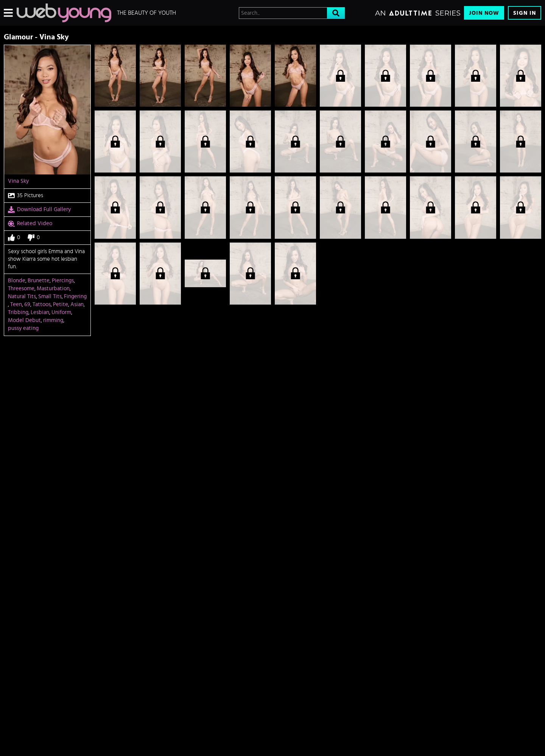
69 (27, 304)
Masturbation (53, 289)
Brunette (39, 281)
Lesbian (40, 312)
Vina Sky (18, 181)
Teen (16, 304)
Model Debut (24, 320)
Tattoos (42, 304)
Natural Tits (22, 296)
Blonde (17, 281)
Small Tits (50, 296)
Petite (61, 304)
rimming (53, 320)
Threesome (21, 289)
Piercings (63, 281)
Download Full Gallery (39, 210)
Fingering (75, 296)
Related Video (30, 224)
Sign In (525, 13)
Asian (77, 304)
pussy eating (23, 328)
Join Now (484, 13)
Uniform (61, 312)
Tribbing (18, 312)
